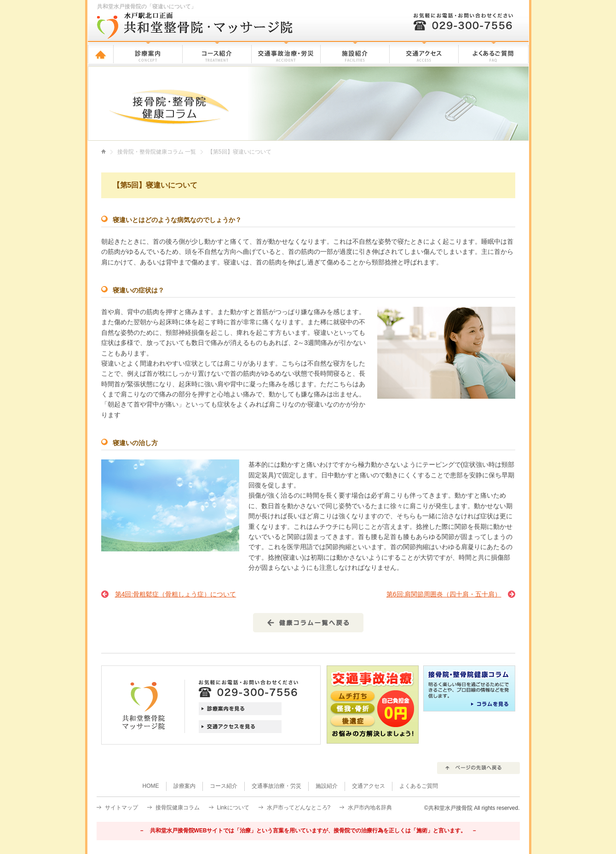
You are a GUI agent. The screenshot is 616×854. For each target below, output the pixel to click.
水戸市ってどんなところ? (299, 808)
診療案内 (148, 53)
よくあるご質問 (494, 53)
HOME (101, 53)
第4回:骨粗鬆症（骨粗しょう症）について (176, 594)
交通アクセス (424, 53)
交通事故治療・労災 (286, 53)
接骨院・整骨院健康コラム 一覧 (157, 152)
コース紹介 (217, 53)
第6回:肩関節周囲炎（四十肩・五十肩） (444, 594)
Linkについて (233, 808)
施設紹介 (355, 53)
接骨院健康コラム (178, 808)
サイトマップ (121, 808)
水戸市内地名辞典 (370, 808)
